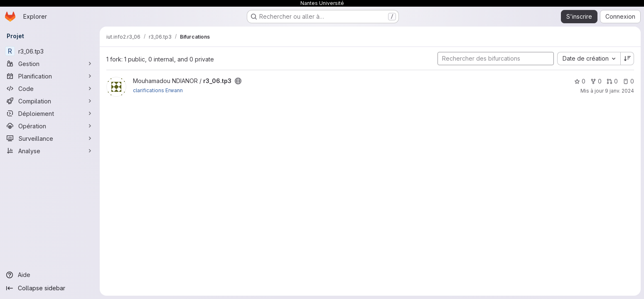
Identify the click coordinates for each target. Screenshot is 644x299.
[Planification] (50, 76)
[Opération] (50, 126)
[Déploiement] (50, 113)
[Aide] (50, 275)
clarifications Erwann (158, 90)
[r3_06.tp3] (50, 51)
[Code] (50, 88)
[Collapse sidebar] (50, 288)
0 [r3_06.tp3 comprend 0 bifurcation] (596, 81)
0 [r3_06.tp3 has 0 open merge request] (612, 81)
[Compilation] (50, 101)
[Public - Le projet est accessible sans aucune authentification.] (238, 81)
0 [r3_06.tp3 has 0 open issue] (628, 81)
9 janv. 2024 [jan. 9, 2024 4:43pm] (619, 91)
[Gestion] (50, 64)
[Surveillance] (50, 138)
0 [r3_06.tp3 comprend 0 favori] (580, 81)
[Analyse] (50, 151)
